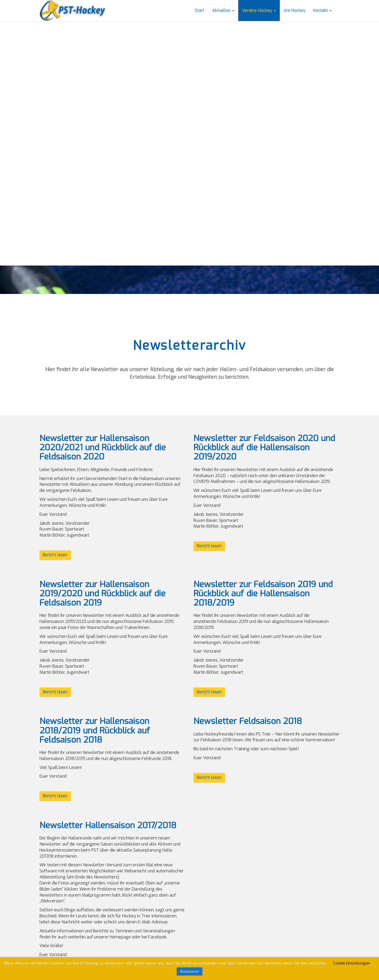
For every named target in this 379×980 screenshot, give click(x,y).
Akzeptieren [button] (189, 971)
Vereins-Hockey (259, 10)
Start (200, 10)
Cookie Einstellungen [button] (352, 963)
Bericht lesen (55, 555)
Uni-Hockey (295, 10)
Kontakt (322, 10)
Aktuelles (223, 10)
